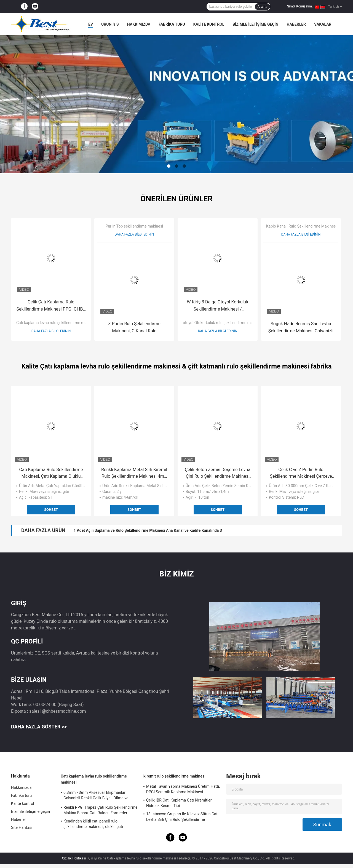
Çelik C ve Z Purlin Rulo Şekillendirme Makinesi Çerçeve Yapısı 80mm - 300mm (301, 473)
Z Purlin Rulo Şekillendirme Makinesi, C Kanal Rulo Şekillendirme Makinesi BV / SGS (134, 328)
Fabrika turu (172, 24)
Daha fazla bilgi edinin (51, 331)
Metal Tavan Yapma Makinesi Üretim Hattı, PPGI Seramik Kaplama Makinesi (183, 789)
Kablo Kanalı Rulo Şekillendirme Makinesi (301, 226)
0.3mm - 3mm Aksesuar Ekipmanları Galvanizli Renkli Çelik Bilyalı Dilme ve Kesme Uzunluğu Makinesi (96, 796)
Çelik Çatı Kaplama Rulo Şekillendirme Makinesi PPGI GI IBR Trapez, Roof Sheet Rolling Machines (51, 306)
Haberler (296, 24)
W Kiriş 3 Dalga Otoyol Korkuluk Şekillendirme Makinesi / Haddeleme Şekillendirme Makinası (218, 306)
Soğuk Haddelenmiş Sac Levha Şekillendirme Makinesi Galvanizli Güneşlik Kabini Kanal (301, 328)
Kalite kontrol (209, 24)
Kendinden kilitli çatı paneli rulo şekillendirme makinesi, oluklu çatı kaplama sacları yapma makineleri (93, 825)
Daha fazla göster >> (39, 727)
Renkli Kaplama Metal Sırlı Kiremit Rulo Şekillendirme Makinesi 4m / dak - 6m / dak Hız (134, 473)
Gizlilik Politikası (74, 858)
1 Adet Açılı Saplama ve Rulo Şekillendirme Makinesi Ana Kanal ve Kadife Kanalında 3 (148, 530)
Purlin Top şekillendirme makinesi (134, 226)
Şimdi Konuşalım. (300, 6)
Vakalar (323, 24)
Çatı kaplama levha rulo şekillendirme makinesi (56, 323)
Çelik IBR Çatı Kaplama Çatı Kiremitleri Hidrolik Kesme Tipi (179, 803)
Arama (262, 7)
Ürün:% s (110, 24)
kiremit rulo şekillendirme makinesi (174, 776)
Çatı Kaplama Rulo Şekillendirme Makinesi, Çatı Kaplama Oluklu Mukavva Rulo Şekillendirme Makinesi (51, 473)
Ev (91, 24)
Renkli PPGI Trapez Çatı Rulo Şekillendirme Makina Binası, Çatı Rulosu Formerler (101, 810)
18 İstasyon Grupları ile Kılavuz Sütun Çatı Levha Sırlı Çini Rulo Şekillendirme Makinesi (182, 818)
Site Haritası (22, 827)
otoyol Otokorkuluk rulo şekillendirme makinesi (223, 323)
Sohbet (51, 510)
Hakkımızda (139, 24)
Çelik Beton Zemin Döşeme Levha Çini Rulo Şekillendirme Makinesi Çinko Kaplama (218, 473)
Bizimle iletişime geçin (255, 24)
